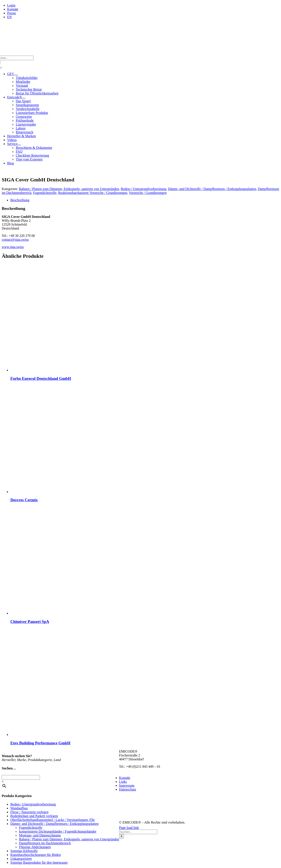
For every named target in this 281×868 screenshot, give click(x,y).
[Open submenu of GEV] (16, 75)
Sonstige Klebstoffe (24, 851)
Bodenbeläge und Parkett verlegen (34, 816)
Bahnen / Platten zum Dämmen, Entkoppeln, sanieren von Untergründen (69, 189)
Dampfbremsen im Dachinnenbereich (45, 843)
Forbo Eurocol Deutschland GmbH (41, 378)
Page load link (129, 828)
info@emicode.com (133, 770)
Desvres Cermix (24, 500)
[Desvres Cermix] (64, 492)
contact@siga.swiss (15, 240)
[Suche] (122, 836)
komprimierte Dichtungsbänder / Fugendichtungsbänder (58, 831)
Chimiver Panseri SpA (30, 622)
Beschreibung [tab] (20, 200)
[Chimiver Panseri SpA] (64, 613)
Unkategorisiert (21, 859)
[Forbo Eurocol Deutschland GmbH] (64, 370)
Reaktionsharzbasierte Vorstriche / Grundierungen (93, 193)
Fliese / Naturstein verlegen (29, 812)
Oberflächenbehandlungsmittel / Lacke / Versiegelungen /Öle (53, 820)
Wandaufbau (19, 808)
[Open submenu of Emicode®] (24, 98)
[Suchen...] (138, 832)
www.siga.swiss (13, 247)
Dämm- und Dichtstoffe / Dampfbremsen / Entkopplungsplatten (212, 189)
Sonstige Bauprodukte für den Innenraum (39, 862)
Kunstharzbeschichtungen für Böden (36, 855)
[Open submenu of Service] (19, 145)
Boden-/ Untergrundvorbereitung (143, 189)
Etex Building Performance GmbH (40, 743)
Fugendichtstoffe (45, 193)
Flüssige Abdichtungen (35, 847)
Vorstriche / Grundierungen (148, 193)
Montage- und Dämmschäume (40, 835)
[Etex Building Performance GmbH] (64, 735)
